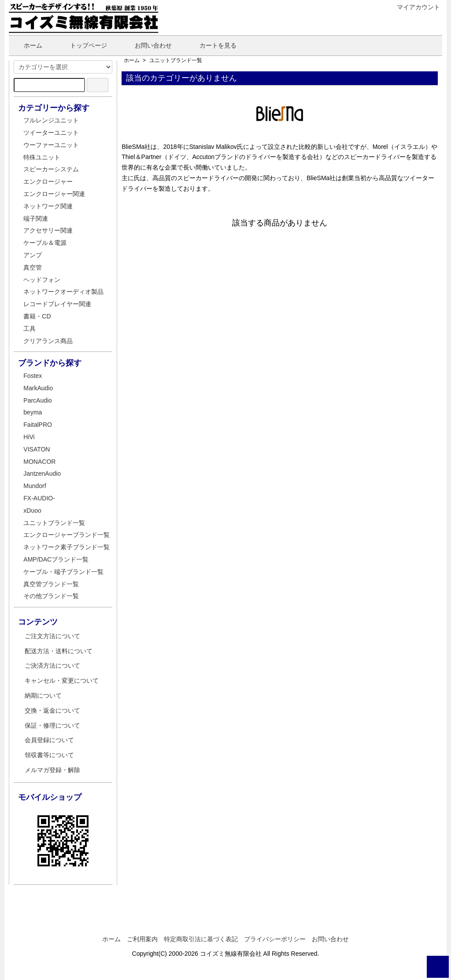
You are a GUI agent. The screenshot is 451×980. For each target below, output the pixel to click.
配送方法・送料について (59, 651)
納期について (43, 695)
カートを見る (212, 45)
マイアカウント (414, 7)
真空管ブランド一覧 (51, 584)
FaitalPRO (38, 425)
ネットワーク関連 (48, 206)
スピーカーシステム (51, 169)
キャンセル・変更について (62, 680)
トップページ (82, 45)
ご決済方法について (52, 666)
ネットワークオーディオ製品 (63, 292)
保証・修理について (52, 725)
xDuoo (32, 510)
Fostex (33, 376)
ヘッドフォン (42, 280)
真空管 (33, 267)
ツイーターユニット (51, 133)
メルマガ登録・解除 (52, 770)
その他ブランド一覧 (51, 596)
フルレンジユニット (51, 120)
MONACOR (39, 462)
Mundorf (35, 486)
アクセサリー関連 (48, 230)
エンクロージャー (48, 181)
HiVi (29, 437)
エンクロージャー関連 (54, 194)
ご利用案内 (142, 939)
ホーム (27, 45)
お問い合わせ (147, 45)
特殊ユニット (42, 157)
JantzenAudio (42, 473)
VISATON (37, 449)
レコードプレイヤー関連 (57, 304)
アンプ (33, 255)
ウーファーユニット (51, 145)
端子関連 (36, 218)
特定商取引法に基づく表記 (201, 939)
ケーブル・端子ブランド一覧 (63, 572)
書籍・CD (37, 316)
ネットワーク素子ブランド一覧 (67, 547)
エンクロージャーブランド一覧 (67, 535)
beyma (33, 412)
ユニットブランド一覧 (176, 60)
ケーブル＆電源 (45, 243)
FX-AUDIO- (39, 498)
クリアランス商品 (48, 341)
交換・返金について (52, 710)
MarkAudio (38, 388)
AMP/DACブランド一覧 (56, 559)
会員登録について (49, 740)
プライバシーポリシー (275, 939)
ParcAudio (38, 400)
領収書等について (49, 755)
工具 (30, 329)
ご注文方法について (52, 636)
